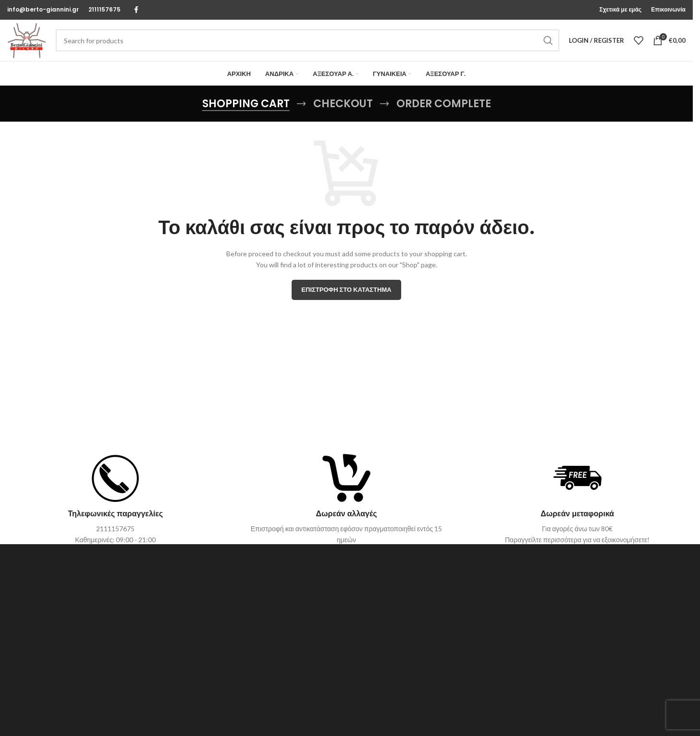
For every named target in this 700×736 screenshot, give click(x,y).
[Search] (312, 45)
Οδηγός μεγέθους (495, 648)
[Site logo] (31, 44)
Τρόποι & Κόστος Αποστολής (512, 665)
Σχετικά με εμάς (261, 665)
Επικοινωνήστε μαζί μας (274, 648)
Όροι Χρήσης (258, 681)
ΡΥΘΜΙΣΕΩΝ (517, 721)
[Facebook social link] (136, 10)
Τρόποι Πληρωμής (496, 681)
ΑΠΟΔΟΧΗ (593, 717)
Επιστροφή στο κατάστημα (346, 299)
